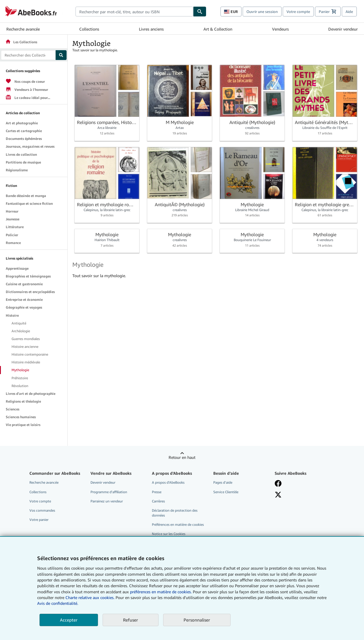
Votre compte (298, 12)
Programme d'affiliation (109, 492)
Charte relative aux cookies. (90, 597)
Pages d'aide (223, 482)
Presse (157, 492)
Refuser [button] (131, 620)
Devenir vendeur (343, 29)
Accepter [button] (69, 620)
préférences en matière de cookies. (161, 592)
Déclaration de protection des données (175, 513)
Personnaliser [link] (197, 620)
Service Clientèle (226, 492)
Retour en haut (182, 457)
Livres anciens (151, 29)
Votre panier (39, 520)
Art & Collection (218, 29)
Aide (349, 12)
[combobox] (134, 12)
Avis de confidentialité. (58, 603)
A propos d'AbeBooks (168, 482)
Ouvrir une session (262, 12)
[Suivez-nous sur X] (301, 495)
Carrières (158, 501)
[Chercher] (200, 12)
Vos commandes (42, 510)
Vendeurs (280, 29)
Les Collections (21, 42)
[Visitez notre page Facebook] (301, 483)
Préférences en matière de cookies (178, 524)
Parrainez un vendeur (107, 501)
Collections (89, 29)
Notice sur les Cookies (169, 534)
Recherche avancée (23, 29)
